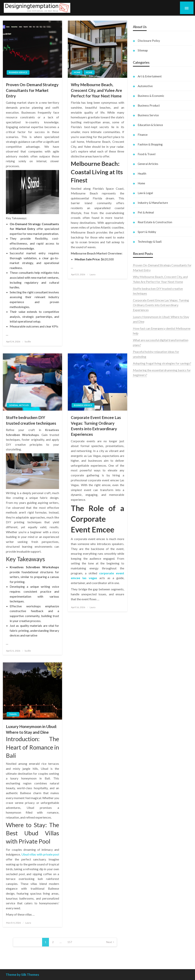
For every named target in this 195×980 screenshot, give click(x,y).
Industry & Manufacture (153, 203)
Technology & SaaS (150, 242)
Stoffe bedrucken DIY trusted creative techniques (31, 420)
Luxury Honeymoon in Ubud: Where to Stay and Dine (31, 729)
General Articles (19, 405)
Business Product (149, 105)
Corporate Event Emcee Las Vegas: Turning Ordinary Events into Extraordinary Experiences (96, 426)
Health (142, 173)
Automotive (145, 86)
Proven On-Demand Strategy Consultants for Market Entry (32, 90)
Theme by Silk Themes (22, 975)
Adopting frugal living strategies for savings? (162, 363)
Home (77, 72)
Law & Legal (145, 193)
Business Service (18, 72)
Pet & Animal (146, 212)
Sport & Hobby (147, 232)
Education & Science (150, 125)
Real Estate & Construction (155, 222)
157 (70, 942)
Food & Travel (147, 154)
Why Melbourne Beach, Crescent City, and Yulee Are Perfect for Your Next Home (96, 90)
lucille (28, 342)
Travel (13, 714)
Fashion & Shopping (150, 144)
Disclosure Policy (149, 41)
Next (109, 942)
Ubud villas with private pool (40, 854)
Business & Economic (151, 96)
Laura (93, 274)
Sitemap (143, 50)
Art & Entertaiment (150, 76)
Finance (143, 135)
